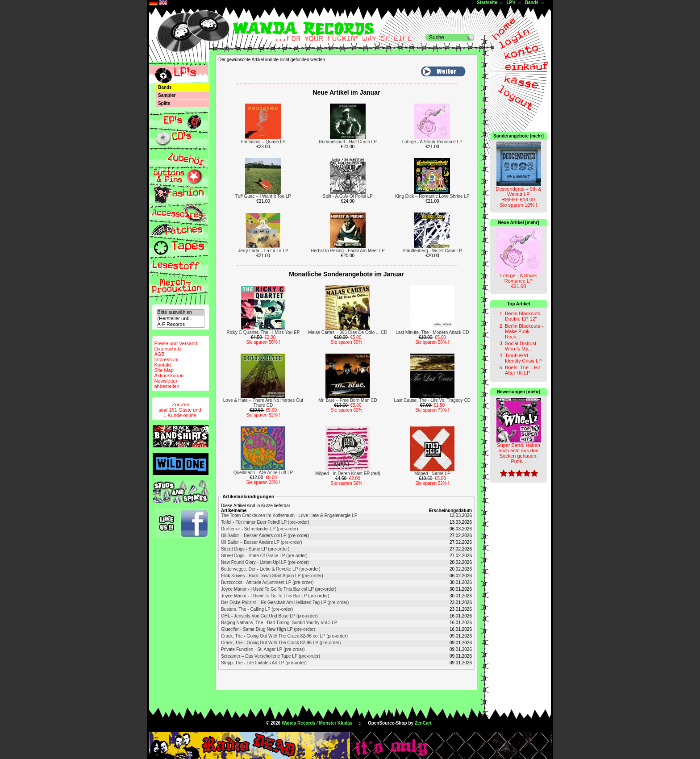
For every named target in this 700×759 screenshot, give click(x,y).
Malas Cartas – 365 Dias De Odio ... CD (348, 332)
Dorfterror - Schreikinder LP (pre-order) (260, 529)
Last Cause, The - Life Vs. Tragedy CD (433, 400)
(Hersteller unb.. (180, 319)
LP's (511, 2)
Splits (164, 103)
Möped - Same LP (432, 473)
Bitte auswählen (180, 312)
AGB (159, 354)
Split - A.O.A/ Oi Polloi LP (348, 196)
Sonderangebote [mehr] (519, 136)
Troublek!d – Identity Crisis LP (523, 358)
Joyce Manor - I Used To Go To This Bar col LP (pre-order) (279, 589)
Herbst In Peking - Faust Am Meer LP (348, 251)
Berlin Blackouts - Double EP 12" (524, 316)
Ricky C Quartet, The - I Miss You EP (263, 332)
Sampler (167, 95)
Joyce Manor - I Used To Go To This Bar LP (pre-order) (275, 596)
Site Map (164, 370)
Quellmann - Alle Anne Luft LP (263, 473)
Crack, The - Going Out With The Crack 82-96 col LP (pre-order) (284, 636)
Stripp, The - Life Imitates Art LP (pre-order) (264, 663)
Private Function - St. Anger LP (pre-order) (263, 649)
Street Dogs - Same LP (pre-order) (255, 549)
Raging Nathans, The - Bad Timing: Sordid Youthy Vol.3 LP (279, 623)
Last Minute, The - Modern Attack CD (432, 332)
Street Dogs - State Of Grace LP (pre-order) (264, 556)
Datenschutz (168, 349)
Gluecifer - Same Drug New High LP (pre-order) (268, 629)
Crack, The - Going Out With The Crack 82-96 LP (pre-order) (281, 643)
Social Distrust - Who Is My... (522, 346)
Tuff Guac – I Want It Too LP (263, 196)
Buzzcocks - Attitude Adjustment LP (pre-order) (267, 582)
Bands (532, 2)
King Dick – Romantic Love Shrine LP (432, 196)
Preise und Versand (175, 343)
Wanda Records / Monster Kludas (317, 723)
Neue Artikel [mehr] (519, 223)
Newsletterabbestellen (167, 384)
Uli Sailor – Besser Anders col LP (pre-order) (265, 536)
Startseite (487, 2)
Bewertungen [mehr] (519, 392)
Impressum (166, 359)
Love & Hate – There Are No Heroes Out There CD (263, 403)
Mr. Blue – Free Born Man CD (348, 400)
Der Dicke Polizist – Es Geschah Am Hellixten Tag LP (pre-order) (285, 603)
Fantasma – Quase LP (263, 142)
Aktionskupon (169, 375)
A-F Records (180, 324)
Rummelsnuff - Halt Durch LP (348, 142)
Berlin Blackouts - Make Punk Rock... (524, 331)
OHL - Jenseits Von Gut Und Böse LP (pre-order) (269, 616)
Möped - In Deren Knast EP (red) (348, 473)
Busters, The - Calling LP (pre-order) (257, 609)
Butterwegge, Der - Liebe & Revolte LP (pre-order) (271, 569)
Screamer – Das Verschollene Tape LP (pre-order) (271, 656)
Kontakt (162, 365)
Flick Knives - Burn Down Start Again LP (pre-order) (272, 576)
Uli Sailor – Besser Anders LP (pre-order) (262, 542)
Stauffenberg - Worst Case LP (432, 251)
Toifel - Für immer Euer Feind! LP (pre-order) (265, 522)
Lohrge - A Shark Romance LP (432, 142)
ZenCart (423, 723)
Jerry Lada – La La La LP (263, 251)
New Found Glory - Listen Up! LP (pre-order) (265, 562)
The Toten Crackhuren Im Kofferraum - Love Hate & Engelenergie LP (289, 515)
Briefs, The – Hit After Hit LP (523, 370)
